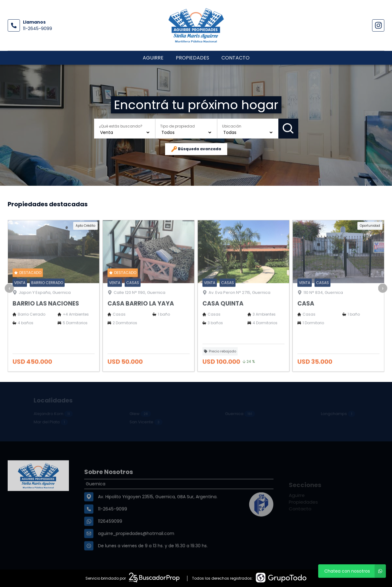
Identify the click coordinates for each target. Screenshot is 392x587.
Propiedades (192, 58)
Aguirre (153, 58)
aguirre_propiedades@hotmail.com (136, 550)
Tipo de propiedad (177, 126)
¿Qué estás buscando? (121, 126)
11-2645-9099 (38, 29)
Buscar (288, 128)
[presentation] (9, 301)
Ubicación (232, 126)
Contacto (236, 58)
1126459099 (110, 538)
